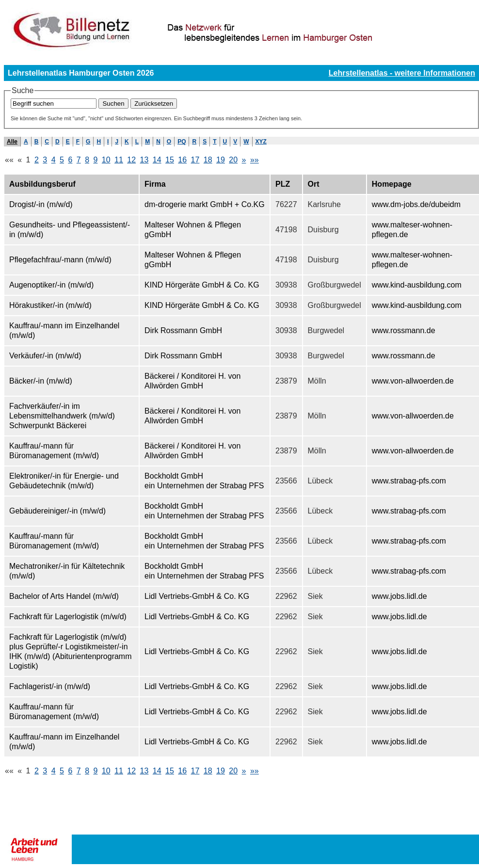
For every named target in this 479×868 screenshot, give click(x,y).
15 (170, 160)
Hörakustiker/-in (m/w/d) (50, 305)
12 (131, 160)
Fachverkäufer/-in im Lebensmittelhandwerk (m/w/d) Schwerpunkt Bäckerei (62, 416)
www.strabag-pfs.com (409, 481)
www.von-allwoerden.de (413, 381)
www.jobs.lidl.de (399, 596)
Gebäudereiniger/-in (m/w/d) (57, 511)
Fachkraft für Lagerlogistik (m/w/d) (68, 617)
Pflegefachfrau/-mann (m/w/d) (60, 260)
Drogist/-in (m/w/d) (41, 204)
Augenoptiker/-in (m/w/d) (51, 285)
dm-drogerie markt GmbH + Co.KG (205, 204)
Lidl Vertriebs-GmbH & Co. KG (197, 596)
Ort (314, 184)
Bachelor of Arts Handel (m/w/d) (64, 596)
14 (157, 160)
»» (255, 160)
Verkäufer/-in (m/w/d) (45, 356)
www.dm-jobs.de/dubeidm (416, 204)
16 (182, 160)
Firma (155, 184)
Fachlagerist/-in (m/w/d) (50, 686)
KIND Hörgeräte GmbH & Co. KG (202, 285)
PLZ (283, 184)
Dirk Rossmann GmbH (183, 330)
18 (208, 160)
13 (144, 160)
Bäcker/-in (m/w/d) (41, 381)
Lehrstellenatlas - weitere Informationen (402, 73)
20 (233, 160)
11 (119, 160)
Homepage (392, 184)
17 (195, 160)
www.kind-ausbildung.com (417, 285)
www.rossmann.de (404, 330)
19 (221, 160)
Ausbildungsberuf (42, 184)
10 (106, 160)
